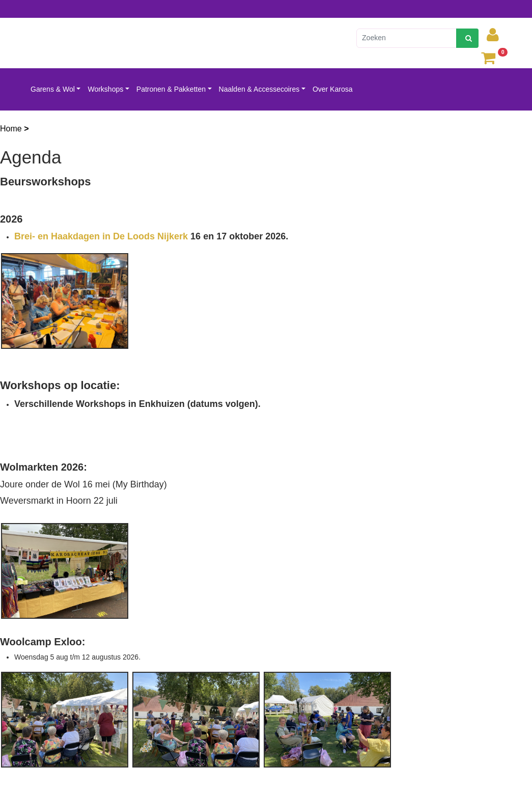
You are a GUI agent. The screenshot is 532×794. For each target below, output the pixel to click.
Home (12, 129)
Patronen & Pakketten (171, 89)
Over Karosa (333, 89)
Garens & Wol (53, 89)
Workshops (105, 89)
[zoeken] (467, 38)
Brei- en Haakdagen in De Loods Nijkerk (101, 236)
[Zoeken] (407, 38)
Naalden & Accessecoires (259, 89)
